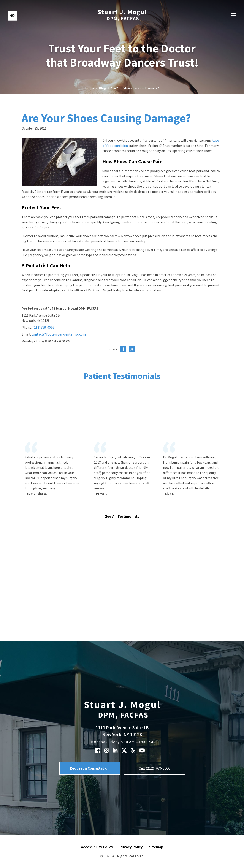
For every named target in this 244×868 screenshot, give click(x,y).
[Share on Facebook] (123, 350)
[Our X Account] (124, 751)
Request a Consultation (90, 768)
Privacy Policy (131, 847)
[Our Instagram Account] (106, 751)
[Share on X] (132, 350)
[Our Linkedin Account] (115, 751)
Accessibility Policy (97, 847)
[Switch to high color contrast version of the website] (12, 15)
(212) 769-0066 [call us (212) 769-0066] (43, 327)
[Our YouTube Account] (142, 751)
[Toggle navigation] (234, 16)
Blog (102, 88)
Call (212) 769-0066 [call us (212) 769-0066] (154, 768)
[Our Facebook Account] (98, 751)
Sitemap (156, 847)
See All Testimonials (122, 516)
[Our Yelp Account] (133, 751)
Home (90, 88)
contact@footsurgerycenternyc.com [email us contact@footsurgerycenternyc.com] (59, 334)
